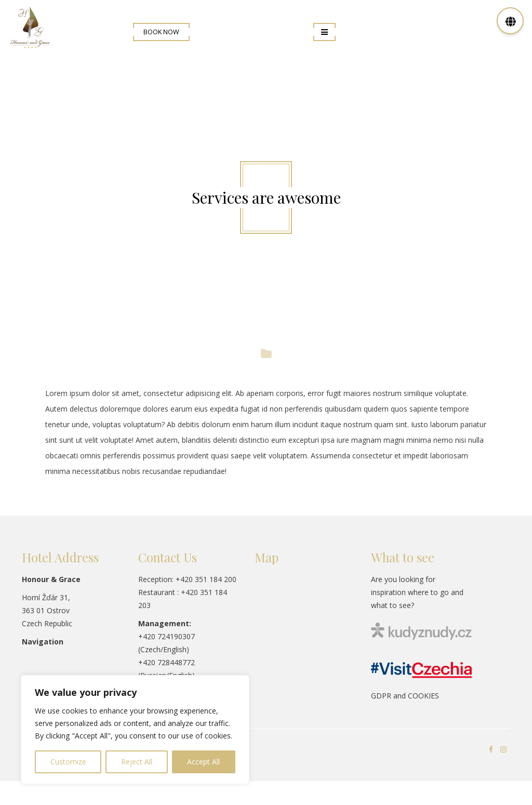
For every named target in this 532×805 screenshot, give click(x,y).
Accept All (203, 762)
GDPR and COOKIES (405, 696)
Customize (68, 762)
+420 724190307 (167, 636)
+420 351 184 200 (206, 579)
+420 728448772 (167, 662)
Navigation (43, 642)
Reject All (137, 762)
